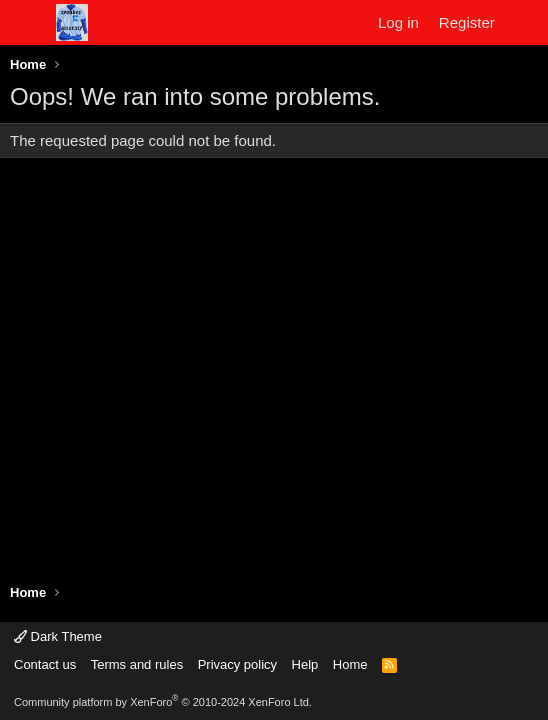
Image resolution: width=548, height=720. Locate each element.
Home (350, 664)
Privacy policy (237, 664)
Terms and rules (137, 664)
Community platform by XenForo (163, 702)
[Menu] (27, 23)
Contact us (45, 664)
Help (305, 664)
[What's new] (524, 22)
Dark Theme (58, 636)
